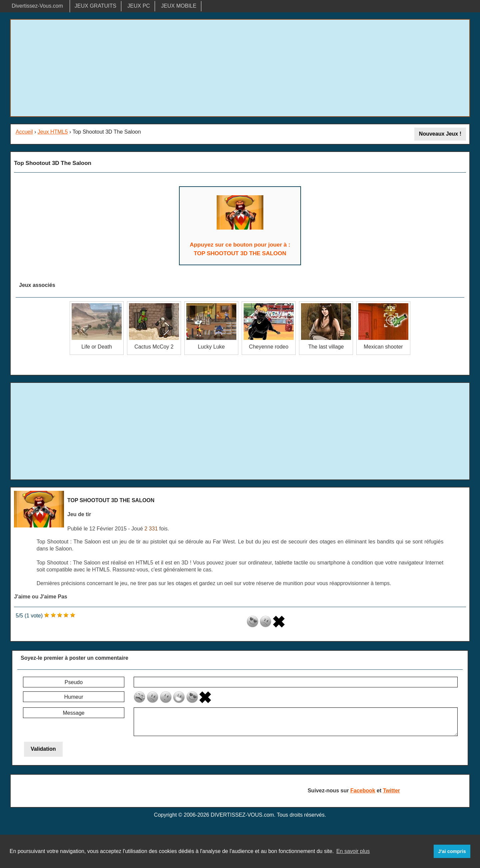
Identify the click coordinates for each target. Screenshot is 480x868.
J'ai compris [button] (452, 851)
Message (74, 713)
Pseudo (74, 682)
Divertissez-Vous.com (37, 6)
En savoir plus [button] (353, 851)
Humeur (74, 697)
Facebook (363, 791)
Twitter (391, 791)
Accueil (24, 132)
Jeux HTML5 (53, 132)
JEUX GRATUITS (95, 6)
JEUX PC (139, 6)
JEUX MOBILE (179, 6)
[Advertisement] (240, 68)
